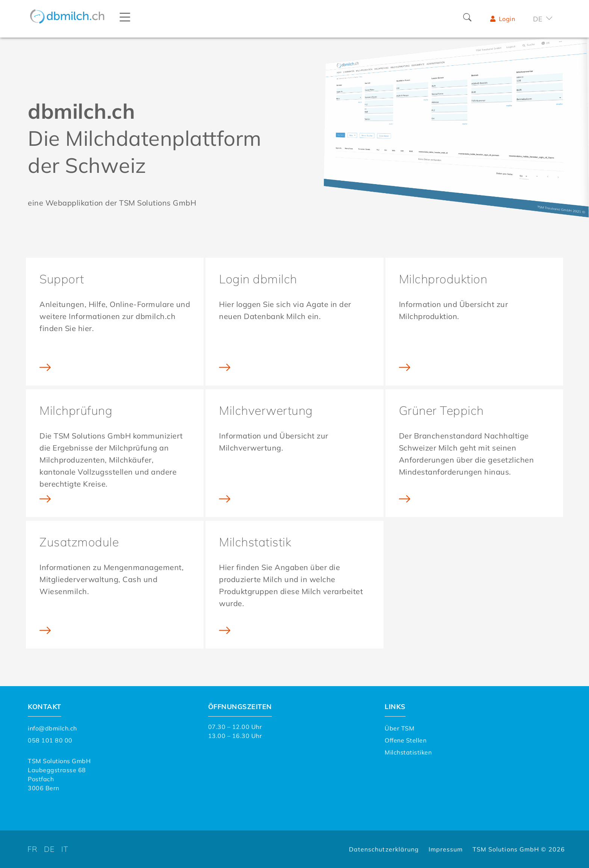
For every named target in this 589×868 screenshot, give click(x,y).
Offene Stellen (406, 740)
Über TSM (399, 728)
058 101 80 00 (50, 740)
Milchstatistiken (408, 752)
